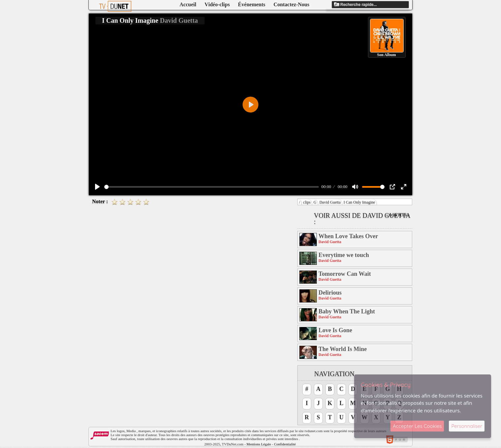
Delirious (330, 293)
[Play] (97, 187)
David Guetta (330, 202)
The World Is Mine (343, 349)
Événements (252, 4)
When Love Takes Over (348, 236)
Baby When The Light (347, 311)
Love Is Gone (335, 330)
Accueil (188, 4)
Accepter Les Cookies (417, 426)
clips (307, 202)
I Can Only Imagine (359, 202)
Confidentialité (285, 444)
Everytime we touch (344, 255)
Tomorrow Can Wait (345, 274)
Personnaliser (467, 426)
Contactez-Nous (291, 4)
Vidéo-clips (217, 4)
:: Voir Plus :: (398, 215)
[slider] (212, 187)
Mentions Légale (259, 444)
